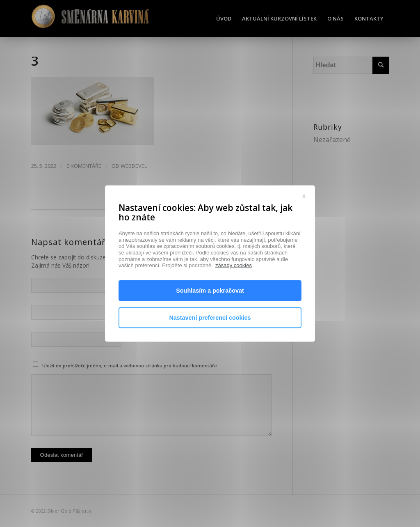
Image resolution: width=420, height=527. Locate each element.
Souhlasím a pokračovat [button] (210, 320)
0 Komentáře (84, 166)
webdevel (134, 166)
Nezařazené (332, 140)
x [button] (304, 225)
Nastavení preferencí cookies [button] (210, 347)
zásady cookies (234, 294)
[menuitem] (224, 18)
